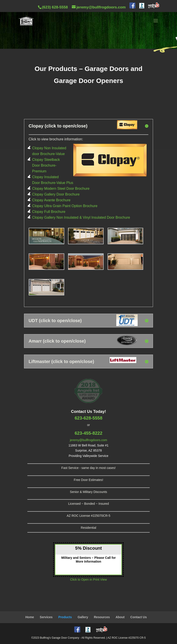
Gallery (83, 617)
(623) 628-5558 (55, 7)
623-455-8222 (89, 433)
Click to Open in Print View (88, 579)
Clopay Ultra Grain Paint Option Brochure (65, 206)
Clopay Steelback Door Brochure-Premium (46, 165)
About (120, 617)
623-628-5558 (89, 418)
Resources (102, 617)
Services (46, 617)
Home (30, 617)
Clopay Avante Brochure (51, 200)
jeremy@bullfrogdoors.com (88, 440)
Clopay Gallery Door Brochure (56, 194)
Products (65, 617)
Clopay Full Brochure (49, 212)
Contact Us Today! (88, 412)
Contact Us (139, 617)
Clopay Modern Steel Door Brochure (61, 189)
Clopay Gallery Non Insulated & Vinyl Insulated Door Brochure (81, 217)
